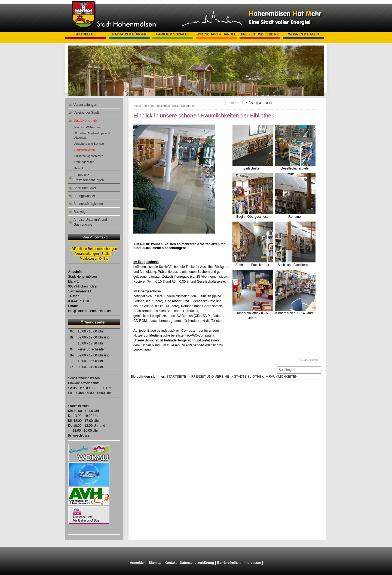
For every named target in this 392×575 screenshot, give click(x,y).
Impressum (252, 563)
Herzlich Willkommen (88, 127)
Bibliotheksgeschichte (89, 156)
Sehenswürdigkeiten (88, 204)
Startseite (176, 377)
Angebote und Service (89, 144)
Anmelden (138, 563)
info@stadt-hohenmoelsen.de (89, 311)
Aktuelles (86, 34)
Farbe (234, 103)
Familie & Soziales (173, 34)
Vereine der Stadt (86, 113)
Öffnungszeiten (84, 162)
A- (261, 103)
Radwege (80, 212)
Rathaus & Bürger (129, 34)
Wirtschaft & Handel (217, 34)
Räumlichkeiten (85, 150)
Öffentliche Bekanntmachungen (94, 249)
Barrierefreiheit (229, 563)
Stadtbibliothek (85, 120)
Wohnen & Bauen (304, 34)
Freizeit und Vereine (260, 34)
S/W (250, 103)
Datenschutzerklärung (197, 563)
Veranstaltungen (85, 105)
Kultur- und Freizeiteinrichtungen (89, 178)
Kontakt (79, 168)
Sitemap (155, 563)
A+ (268, 103)
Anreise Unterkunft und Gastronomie (90, 222)
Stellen (107, 254)
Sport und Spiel (85, 188)
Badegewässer (84, 196)
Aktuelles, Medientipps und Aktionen (92, 135)
